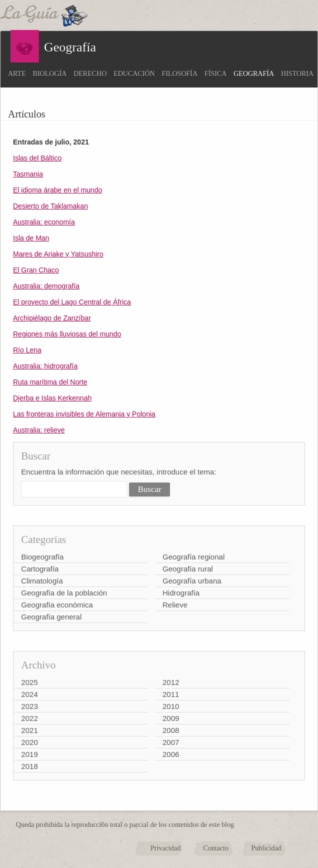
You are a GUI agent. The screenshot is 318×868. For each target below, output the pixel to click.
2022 (29, 718)
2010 (171, 706)
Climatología (42, 581)
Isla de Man (31, 238)
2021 (29, 730)
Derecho (90, 74)
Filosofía (180, 74)
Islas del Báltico (37, 158)
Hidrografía (181, 593)
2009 (171, 718)
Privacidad (165, 848)
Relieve (175, 605)
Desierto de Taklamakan (50, 206)
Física (215, 74)
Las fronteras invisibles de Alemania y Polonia (84, 414)
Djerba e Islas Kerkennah (52, 398)
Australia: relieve (39, 430)
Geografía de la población (64, 593)
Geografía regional (193, 557)
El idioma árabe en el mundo (57, 190)
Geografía (254, 74)
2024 (29, 694)
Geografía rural (188, 569)
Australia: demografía (46, 286)
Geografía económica (57, 605)
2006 (171, 754)
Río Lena (27, 350)
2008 (171, 730)
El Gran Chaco (36, 270)
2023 (29, 706)
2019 (29, 754)
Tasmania (28, 174)
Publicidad (266, 848)
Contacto (216, 848)
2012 (171, 682)
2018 (29, 766)
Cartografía (40, 569)
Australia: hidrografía (45, 366)
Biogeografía (42, 557)
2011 (171, 694)
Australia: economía (44, 222)
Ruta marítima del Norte (50, 382)
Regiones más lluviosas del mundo (67, 334)
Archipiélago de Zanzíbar (52, 318)
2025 (29, 682)
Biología (50, 74)
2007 (171, 742)
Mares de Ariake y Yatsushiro (58, 254)
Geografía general (51, 617)
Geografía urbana (192, 581)
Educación (134, 74)
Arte (17, 74)
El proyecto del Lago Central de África (72, 302)
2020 (29, 742)
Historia (297, 74)
